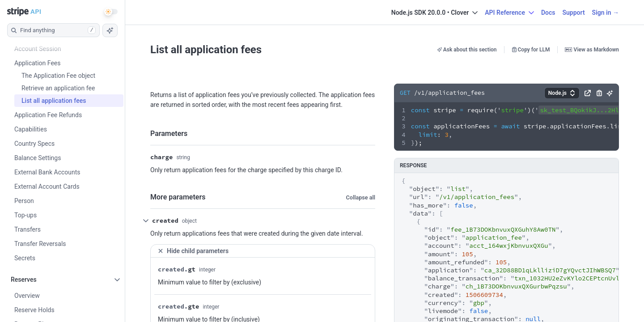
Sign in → (606, 13)
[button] (562, 93)
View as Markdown (592, 50)
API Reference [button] (509, 13)
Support (573, 13)
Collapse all (361, 197)
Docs (548, 13)
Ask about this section (467, 50)
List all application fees (206, 50)
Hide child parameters (193, 251)
